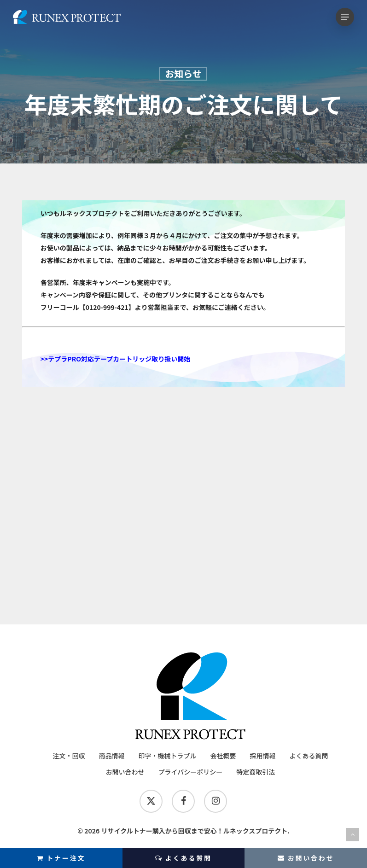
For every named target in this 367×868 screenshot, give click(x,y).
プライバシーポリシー (191, 772)
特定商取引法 (256, 772)
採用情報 (262, 756)
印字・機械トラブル (167, 756)
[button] (345, 17)
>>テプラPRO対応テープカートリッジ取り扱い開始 (115, 359)
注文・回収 (69, 756)
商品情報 (111, 756)
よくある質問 (183, 858)
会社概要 (223, 756)
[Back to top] (352, 835)
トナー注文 (61, 858)
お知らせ (183, 73)
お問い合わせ (125, 772)
